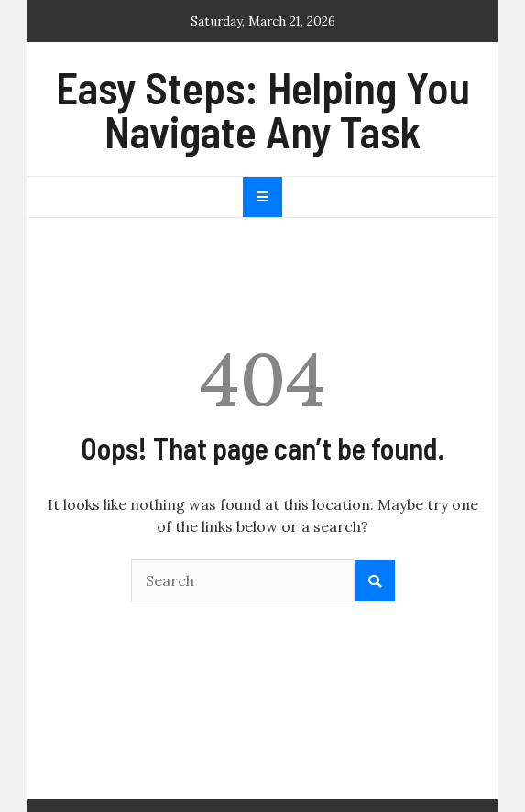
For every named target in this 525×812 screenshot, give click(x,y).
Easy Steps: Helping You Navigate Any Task (263, 109)
